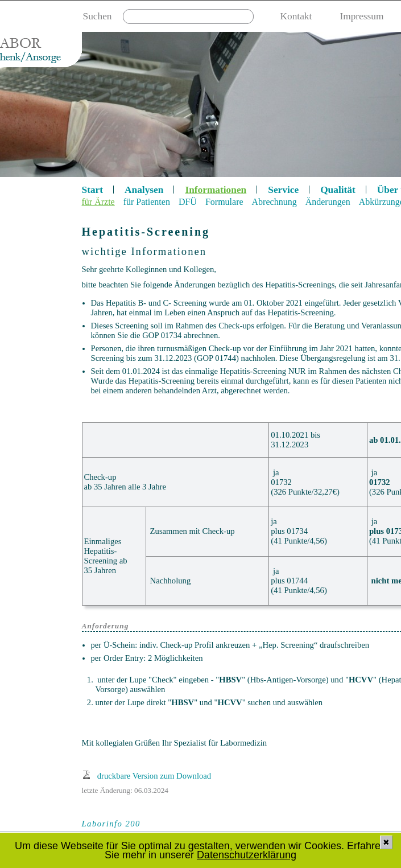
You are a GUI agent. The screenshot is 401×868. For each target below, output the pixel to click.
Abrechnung (274, 202)
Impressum (361, 16)
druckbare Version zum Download (154, 776)
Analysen (144, 190)
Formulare (224, 202)
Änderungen (328, 202)
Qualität (338, 190)
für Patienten (147, 202)
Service (283, 190)
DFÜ (188, 202)
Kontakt (296, 16)
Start (93, 190)
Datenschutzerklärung (247, 855)
